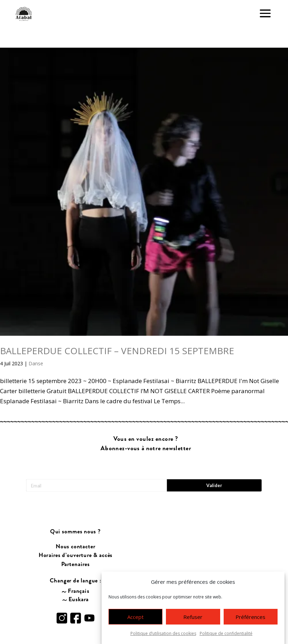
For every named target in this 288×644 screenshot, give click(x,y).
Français (79, 575)
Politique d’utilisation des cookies (163, 633)
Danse (36, 363)
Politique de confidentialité (226, 633)
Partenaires (76, 548)
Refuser (193, 617)
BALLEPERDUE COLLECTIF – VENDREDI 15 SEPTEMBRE (117, 351)
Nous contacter (75, 531)
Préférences (250, 617)
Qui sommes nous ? (76, 516)
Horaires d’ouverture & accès (76, 540)
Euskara (79, 583)
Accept (135, 617)
